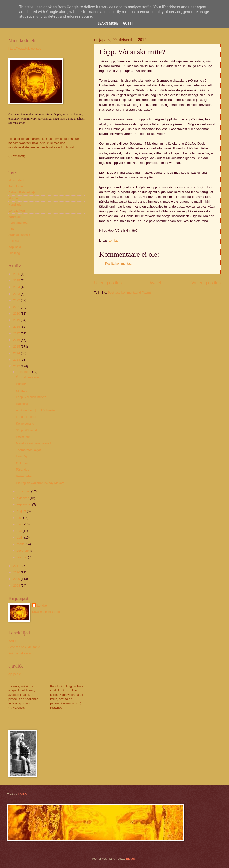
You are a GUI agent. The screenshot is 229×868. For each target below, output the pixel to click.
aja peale (15, 674)
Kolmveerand (25, 424)
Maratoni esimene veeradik (34, 443)
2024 (17, 287)
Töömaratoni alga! (28, 450)
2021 (17, 307)
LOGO (22, 794)
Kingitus (21, 391)
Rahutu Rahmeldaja (22, 192)
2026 (17, 274)
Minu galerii (16, 180)
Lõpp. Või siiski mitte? (31, 397)
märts (21, 544)
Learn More (108, 23)
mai (20, 531)
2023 (17, 294)
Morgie (13, 198)
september (24, 504)
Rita (11, 229)
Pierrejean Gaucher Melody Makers (40, 483)
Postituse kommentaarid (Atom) (129, 293)
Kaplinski (15, 247)
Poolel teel (23, 437)
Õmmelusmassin (27, 377)
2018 (17, 327)
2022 (17, 300)
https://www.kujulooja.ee (25, 49)
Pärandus (23, 470)
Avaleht (156, 283)
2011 (17, 566)
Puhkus (21, 384)
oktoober (23, 498)
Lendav (42, 606)
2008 (17, 585)
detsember (24, 372)
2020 (17, 314)
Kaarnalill (15, 217)
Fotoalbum (16, 186)
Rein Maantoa (18, 223)
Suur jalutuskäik (19, 235)
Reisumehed (25, 476)
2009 (17, 579)
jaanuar (22, 557)
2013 (17, 360)
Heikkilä (14, 241)
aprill (20, 538)
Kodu (12, 641)
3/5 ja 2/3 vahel (26, 430)
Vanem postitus (206, 283)
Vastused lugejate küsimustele (37, 410)
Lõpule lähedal (26, 417)
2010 (17, 572)
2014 (17, 353)
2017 (17, 333)
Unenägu (22, 456)
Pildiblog (14, 253)
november (24, 491)
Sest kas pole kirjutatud (24, 647)
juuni (20, 524)
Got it (128, 23)
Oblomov (22, 463)
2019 (17, 320)
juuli (20, 518)
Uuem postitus (108, 283)
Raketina (22, 404)
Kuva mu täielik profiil (47, 612)
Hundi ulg (15, 205)
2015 (17, 346)
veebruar (23, 551)
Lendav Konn (17, 211)
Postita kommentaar (119, 263)
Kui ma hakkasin (20, 653)
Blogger (131, 859)
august (22, 511)
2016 (17, 340)
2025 (17, 280)
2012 (17, 366)
